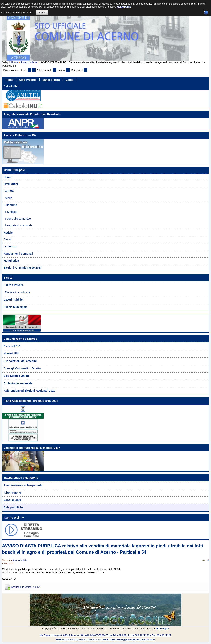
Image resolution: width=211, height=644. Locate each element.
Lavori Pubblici (13, 300)
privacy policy (124, 7)
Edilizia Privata (13, 285)
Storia (9, 198)
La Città (9, 191)
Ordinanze (10, 247)
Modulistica (11, 261)
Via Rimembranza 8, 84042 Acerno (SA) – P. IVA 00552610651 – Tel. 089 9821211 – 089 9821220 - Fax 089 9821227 (106, 635)
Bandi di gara (51, 80)
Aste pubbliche (29, 62)
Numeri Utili (11, 353)
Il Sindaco (11, 212)
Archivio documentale (18, 383)
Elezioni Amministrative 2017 (23, 268)
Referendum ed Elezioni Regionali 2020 (29, 391)
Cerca (69, 80)
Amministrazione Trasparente (23, 485)
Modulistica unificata (17, 292)
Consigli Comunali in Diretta (22, 368)
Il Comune (10, 205)
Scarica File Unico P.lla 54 (26, 587)
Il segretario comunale (19, 225)
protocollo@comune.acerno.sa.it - (105, 640)
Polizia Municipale (15, 307)
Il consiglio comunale (18, 219)
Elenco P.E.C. (12, 346)
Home (14, 62)
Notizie (8, 233)
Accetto (42, 13)
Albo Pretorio (28, 80)
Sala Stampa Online (16, 376)
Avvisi (8, 239)
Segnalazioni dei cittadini (20, 361)
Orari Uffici (11, 184)
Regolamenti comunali (18, 254)
